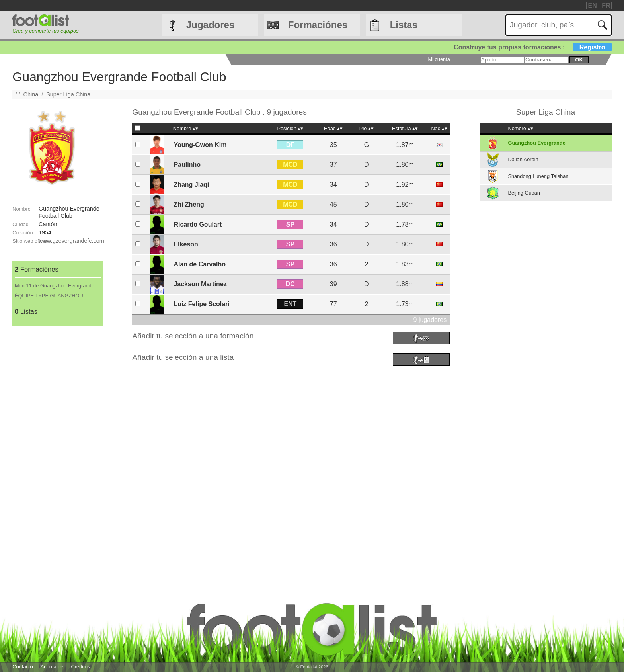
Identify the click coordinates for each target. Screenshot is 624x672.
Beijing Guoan (524, 193)
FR (606, 5)
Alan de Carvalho (200, 264)
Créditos (81, 667)
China (31, 94)
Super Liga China (68, 94)
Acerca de (52, 667)
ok (579, 60)
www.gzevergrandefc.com (71, 241)
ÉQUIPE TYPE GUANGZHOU (49, 296)
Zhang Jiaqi (191, 185)
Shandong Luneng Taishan (538, 176)
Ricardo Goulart (198, 224)
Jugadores (210, 25)
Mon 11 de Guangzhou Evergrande (55, 286)
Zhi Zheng (189, 204)
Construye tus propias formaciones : (533, 47)
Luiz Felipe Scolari (201, 304)
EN (593, 5)
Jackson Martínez (200, 284)
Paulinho (187, 165)
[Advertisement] (57, 445)
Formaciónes (318, 25)
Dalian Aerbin (523, 159)
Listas (404, 25)
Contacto (22, 667)
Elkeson (186, 244)
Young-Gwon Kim (200, 145)
